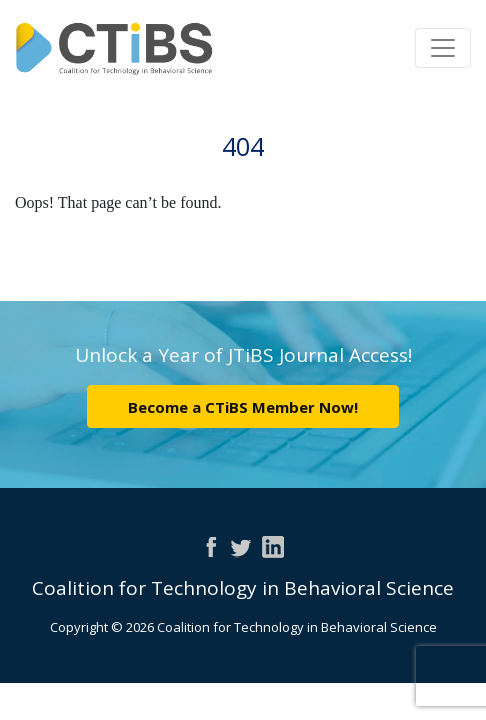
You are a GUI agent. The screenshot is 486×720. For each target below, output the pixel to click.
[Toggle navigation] (443, 48)
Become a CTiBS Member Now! (243, 407)
